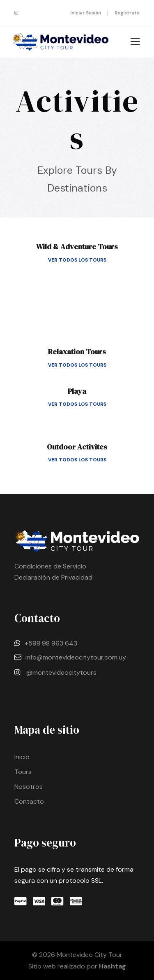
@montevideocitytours (61, 672)
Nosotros (29, 787)
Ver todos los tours (77, 260)
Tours (23, 772)
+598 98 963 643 (51, 643)
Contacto (29, 801)
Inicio (22, 757)
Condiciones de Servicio (50, 566)
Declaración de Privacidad (53, 577)
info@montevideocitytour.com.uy (76, 657)
